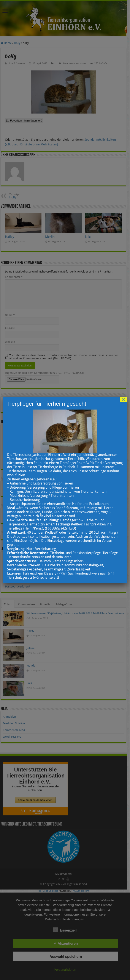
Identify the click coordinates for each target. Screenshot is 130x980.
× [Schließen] (123, 399)
